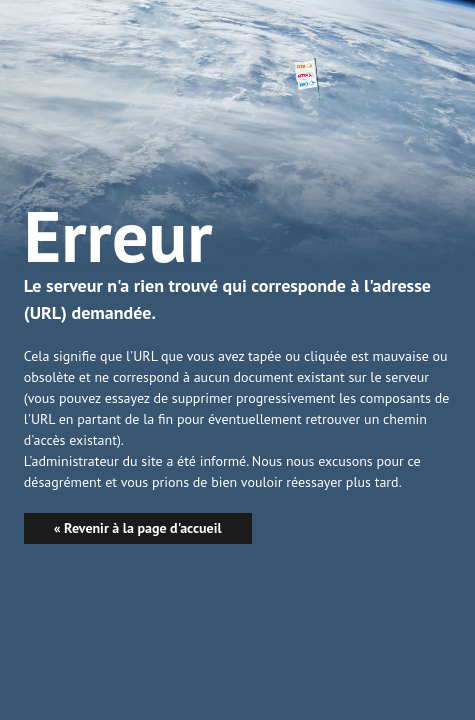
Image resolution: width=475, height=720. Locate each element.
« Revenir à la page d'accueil (138, 528)
